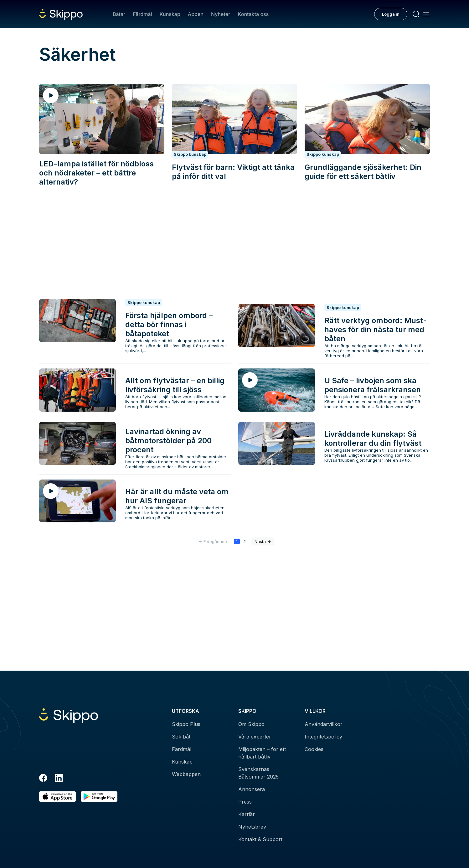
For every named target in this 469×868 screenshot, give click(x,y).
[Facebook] (43, 779)
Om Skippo (251, 724)
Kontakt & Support (260, 839)
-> (263, 541)
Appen (196, 14)
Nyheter (221, 14)
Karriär (247, 814)
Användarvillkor (324, 724)
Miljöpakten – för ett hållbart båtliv (262, 753)
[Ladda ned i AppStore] (57, 797)
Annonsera (252, 789)
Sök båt (181, 737)
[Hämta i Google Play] (99, 797)
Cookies (314, 749)
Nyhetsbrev (252, 827)
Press (245, 802)
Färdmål (142, 14)
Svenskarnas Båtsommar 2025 (258, 773)
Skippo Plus (186, 724)
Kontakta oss (253, 14)
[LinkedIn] (59, 779)
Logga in (391, 14)
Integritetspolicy (323, 737)
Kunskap (170, 14)
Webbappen (186, 774)
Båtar (119, 14)
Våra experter (255, 737)
